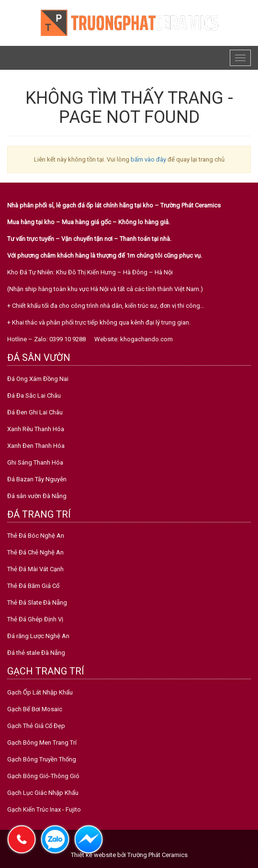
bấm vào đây (148, 159)
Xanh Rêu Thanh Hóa (36, 429)
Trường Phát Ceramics (157, 855)
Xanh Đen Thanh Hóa (36, 446)
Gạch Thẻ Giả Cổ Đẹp (36, 726)
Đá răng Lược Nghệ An (38, 636)
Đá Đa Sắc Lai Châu (34, 396)
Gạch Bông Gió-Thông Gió (43, 776)
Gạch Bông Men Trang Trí (42, 743)
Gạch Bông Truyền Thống (42, 759)
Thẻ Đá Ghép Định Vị (35, 619)
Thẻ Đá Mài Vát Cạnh (35, 569)
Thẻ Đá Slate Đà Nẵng (37, 602)
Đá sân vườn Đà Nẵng (37, 496)
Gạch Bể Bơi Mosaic (35, 709)
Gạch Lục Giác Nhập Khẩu (43, 793)
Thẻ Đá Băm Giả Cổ (33, 586)
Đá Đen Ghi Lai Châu (35, 412)
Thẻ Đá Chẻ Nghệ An (35, 552)
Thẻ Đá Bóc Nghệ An (36, 536)
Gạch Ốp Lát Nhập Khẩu (40, 692)
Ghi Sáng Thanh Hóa (35, 462)
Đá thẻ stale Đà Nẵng (36, 653)
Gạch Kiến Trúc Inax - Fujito (44, 809)
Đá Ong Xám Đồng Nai (38, 379)
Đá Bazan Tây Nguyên (37, 479)
